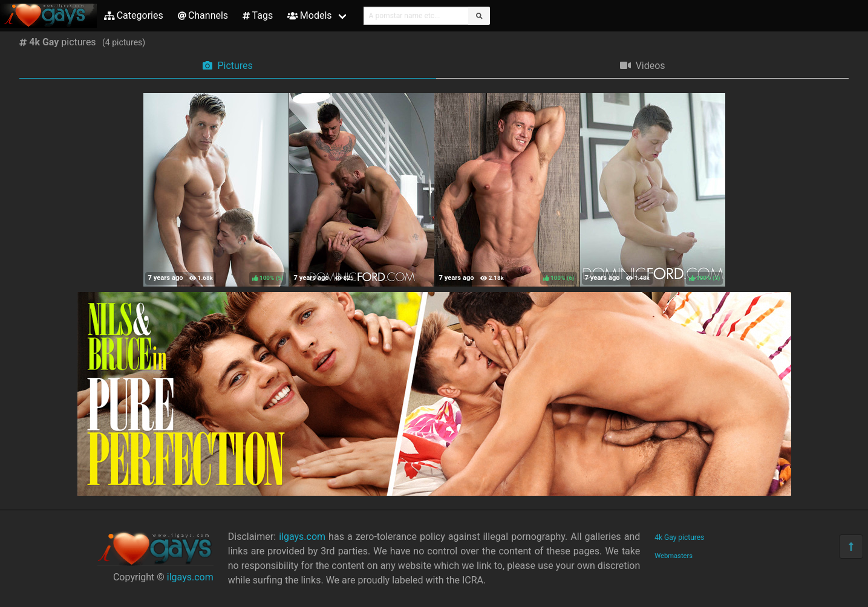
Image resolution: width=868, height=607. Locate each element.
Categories (134, 15)
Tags (258, 15)
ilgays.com (190, 577)
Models (309, 15)
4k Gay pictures (679, 537)
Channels (203, 15)
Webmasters (674, 556)
